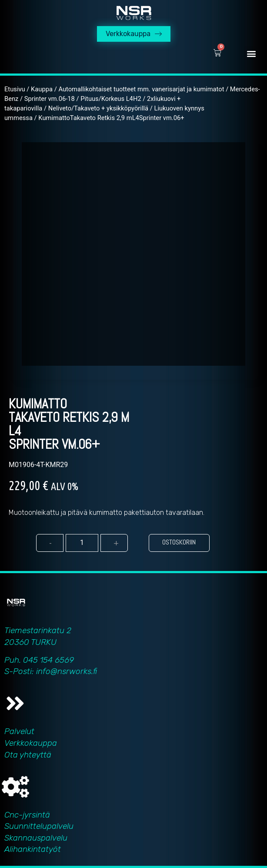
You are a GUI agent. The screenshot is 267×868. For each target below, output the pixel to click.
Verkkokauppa (31, 743)
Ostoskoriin (179, 542)
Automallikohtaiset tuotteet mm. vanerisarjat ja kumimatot (141, 89)
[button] (251, 53)
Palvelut (19, 731)
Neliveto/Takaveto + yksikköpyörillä (98, 108)
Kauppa (42, 89)
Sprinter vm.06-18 (50, 99)
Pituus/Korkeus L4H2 (111, 99)
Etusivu (15, 89)
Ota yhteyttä (28, 755)
